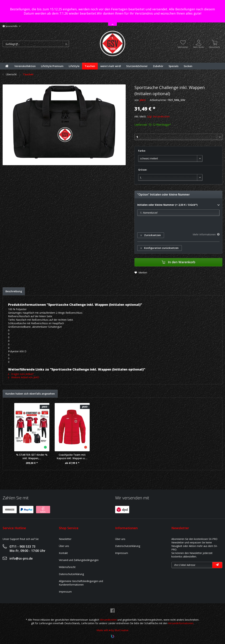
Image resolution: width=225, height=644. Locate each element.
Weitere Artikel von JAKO (24, 377)
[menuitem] (50, 44)
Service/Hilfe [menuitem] (10, 26)
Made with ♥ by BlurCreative (112, 630)
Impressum (65, 592)
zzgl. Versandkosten (158, 116)
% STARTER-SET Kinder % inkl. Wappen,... (32, 456)
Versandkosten (108, 620)
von (137, 100)
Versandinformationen (181, 623)
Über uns (64, 546)
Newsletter (65, 539)
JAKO (143, 100)
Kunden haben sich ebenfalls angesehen (30, 394)
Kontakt (63, 553)
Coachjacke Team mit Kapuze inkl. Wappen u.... (72, 456)
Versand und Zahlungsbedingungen (79, 560)
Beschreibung (14, 291)
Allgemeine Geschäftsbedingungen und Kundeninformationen (81, 583)
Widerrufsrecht (67, 567)
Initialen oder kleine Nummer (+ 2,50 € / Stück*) (178, 205)
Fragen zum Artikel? (21, 374)
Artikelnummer (158, 100)
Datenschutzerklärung (71, 574)
